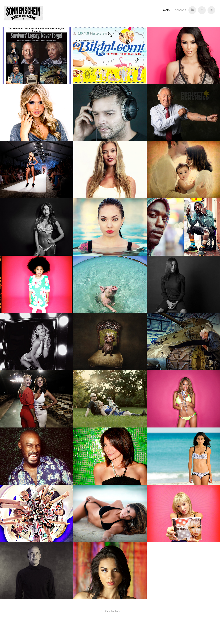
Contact (180, 10)
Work (167, 10)
